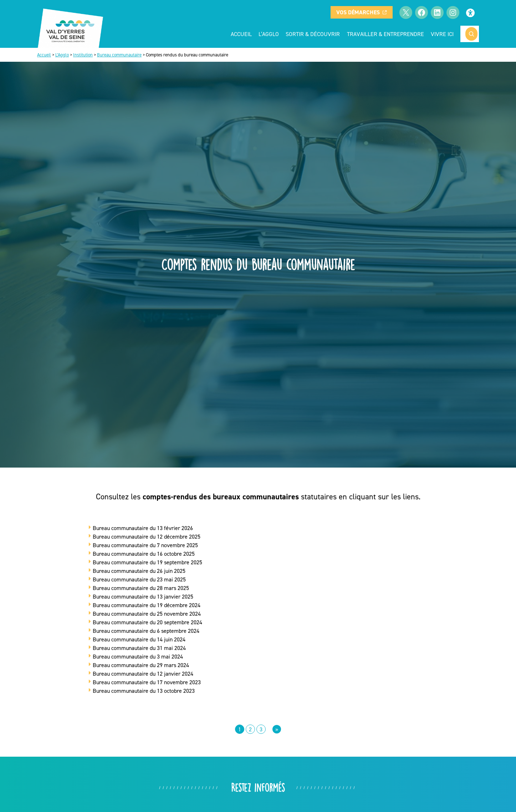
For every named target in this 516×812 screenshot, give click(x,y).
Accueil (241, 34)
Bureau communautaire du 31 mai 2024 (139, 648)
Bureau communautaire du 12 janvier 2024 (143, 674)
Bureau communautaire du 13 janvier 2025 (143, 596)
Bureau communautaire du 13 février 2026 (143, 528)
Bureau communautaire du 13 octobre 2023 (144, 691)
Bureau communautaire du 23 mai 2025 (139, 579)
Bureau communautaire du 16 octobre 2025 (144, 554)
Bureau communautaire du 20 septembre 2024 (147, 622)
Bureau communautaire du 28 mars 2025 (141, 588)
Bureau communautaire (119, 55)
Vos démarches (361, 12)
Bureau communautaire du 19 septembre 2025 (147, 562)
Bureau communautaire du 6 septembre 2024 (146, 631)
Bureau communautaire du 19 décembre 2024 (147, 605)
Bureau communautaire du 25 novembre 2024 (147, 614)
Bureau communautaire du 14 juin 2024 (139, 639)
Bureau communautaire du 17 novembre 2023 (147, 682)
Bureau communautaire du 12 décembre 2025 (147, 536)
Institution (83, 55)
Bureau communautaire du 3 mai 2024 (138, 656)
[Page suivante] (277, 729)
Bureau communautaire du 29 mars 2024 (141, 665)
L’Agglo (62, 55)
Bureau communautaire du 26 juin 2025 (139, 571)
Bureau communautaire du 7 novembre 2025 (145, 545)
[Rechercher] (471, 34)
